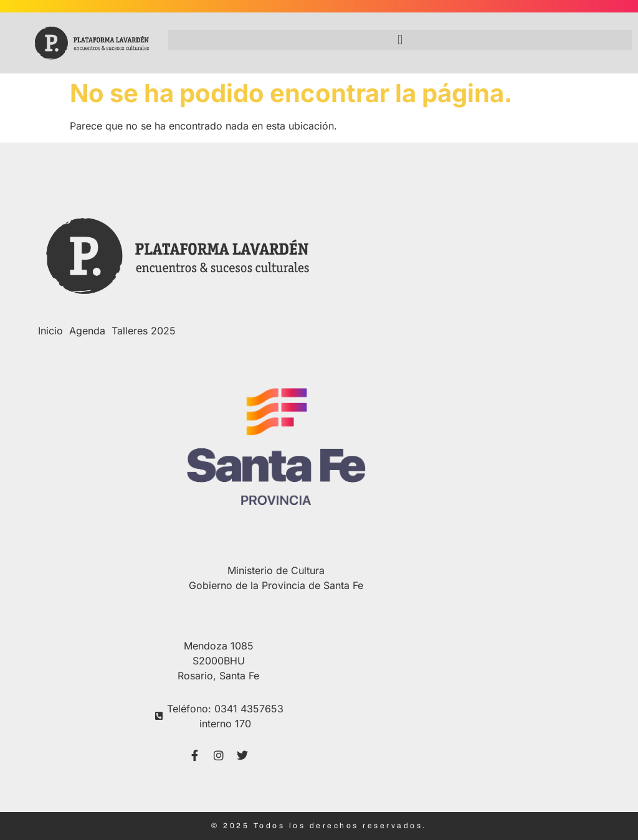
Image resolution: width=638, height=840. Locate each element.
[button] (400, 40)
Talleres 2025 (144, 331)
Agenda (87, 331)
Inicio (50, 331)
